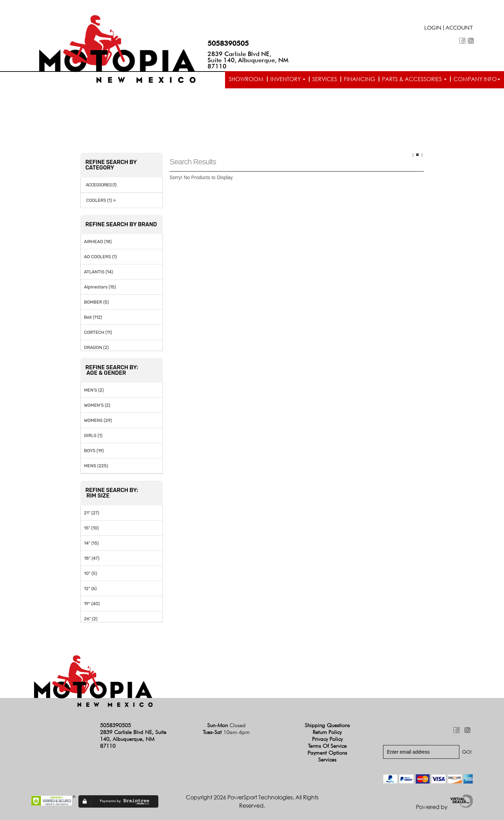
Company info (477, 79)
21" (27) (92, 513)
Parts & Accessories (414, 79)
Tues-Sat (226, 732)
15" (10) (92, 528)
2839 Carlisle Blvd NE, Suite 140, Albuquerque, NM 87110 (248, 60)
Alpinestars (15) (100, 287)
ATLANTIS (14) (99, 272)
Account (459, 29)
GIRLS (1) (93, 435)
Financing (360, 79)
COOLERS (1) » (100, 200)
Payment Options (327, 753)
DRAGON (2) (97, 347)
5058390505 (228, 43)
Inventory (288, 79)
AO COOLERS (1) (101, 257)
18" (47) (92, 558)
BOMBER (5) (97, 302)
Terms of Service (327, 746)
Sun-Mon (226, 725)
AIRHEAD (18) (98, 242)
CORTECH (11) (98, 332)
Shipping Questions (327, 725)
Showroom (246, 79)
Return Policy (327, 732)
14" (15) (92, 543)
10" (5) (91, 573)
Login (433, 29)
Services (325, 79)
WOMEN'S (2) (97, 405)
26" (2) (91, 619)
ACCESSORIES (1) (101, 185)
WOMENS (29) (98, 420)
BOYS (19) (94, 451)
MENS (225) (96, 466)
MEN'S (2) (94, 390)
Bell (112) (93, 317)
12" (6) (91, 588)
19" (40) (92, 604)
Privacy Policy (327, 739)
